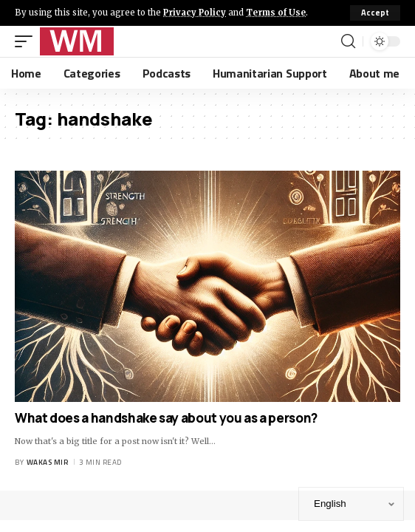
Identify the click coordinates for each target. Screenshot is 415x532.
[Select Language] (351, 504)
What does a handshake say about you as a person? (166, 418)
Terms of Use (276, 13)
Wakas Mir (48, 462)
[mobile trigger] (27, 41)
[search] (348, 41)
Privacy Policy (195, 13)
